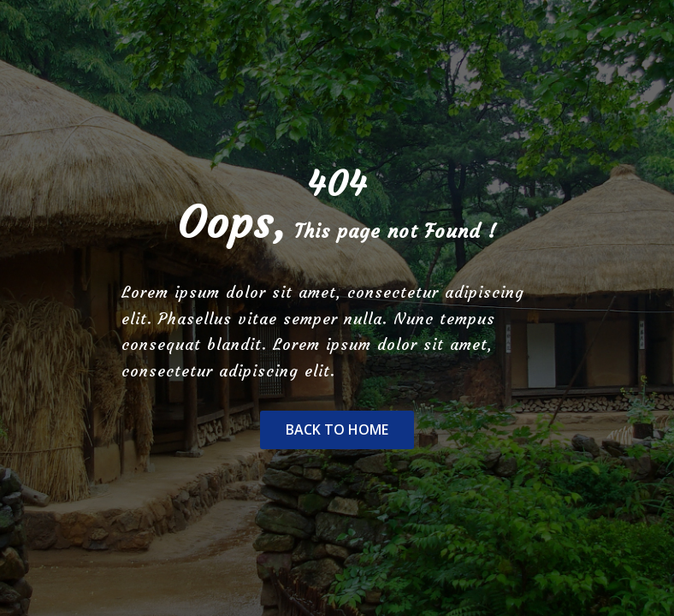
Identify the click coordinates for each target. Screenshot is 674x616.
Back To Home (337, 429)
